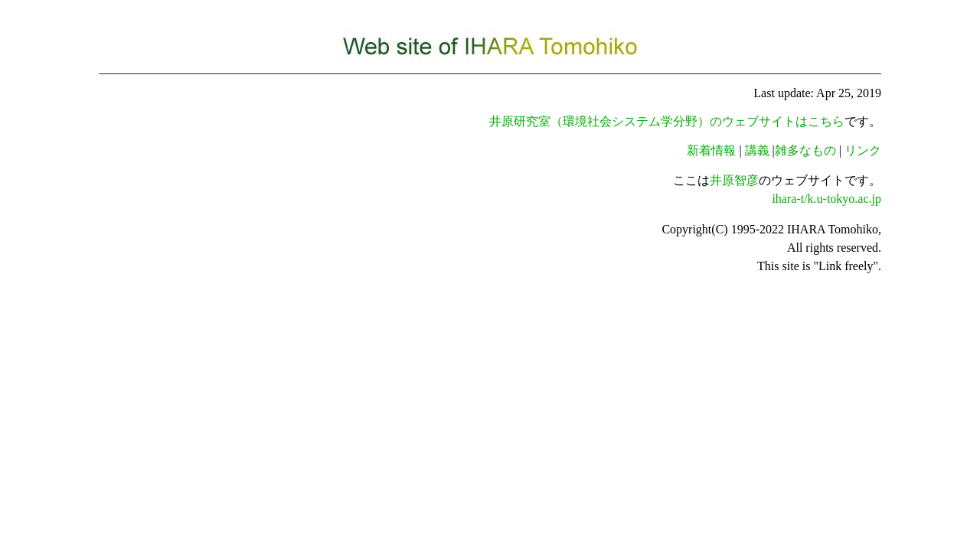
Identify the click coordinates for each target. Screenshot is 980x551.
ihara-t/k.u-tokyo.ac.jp (826, 199)
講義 (757, 150)
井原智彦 (734, 180)
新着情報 (711, 150)
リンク (863, 150)
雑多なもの (805, 150)
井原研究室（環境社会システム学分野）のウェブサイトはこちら (667, 121)
